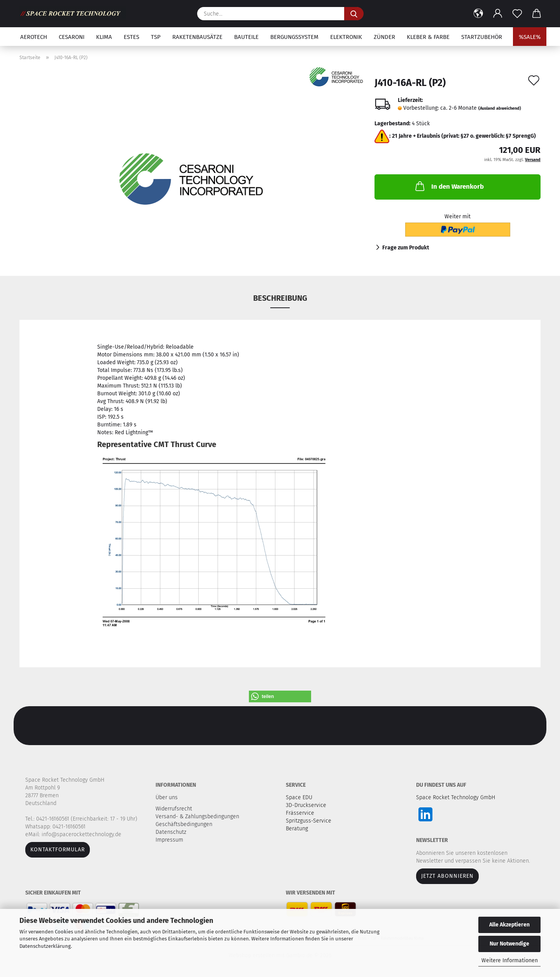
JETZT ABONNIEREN (447, 876)
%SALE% (530, 37)
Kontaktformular (58, 850)
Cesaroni (72, 37)
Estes (131, 37)
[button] (478, 14)
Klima (104, 37)
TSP (156, 37)
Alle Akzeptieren (509, 925)
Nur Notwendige (509, 944)
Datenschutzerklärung (45, 946)
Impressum (169, 840)
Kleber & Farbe (428, 37)
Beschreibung (280, 298)
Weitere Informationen (510, 960)
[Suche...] (354, 14)
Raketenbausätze (197, 37)
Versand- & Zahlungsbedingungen (198, 817)
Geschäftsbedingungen (185, 824)
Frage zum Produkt (406, 248)
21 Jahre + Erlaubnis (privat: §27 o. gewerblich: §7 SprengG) (464, 136)
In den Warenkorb (449, 186)
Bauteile (246, 37)
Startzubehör (482, 37)
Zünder (384, 37)
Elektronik (346, 37)
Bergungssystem (294, 37)
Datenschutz (172, 832)
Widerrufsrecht (175, 809)
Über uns (167, 797)
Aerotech (34, 37)
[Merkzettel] (517, 14)
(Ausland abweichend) (500, 108)
